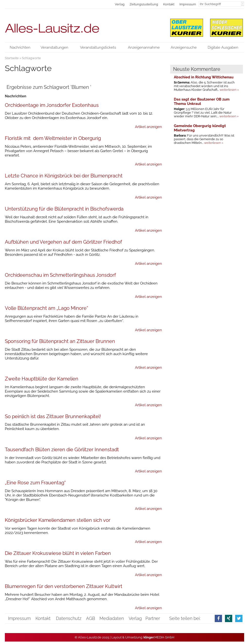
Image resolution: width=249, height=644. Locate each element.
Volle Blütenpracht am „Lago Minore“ (46, 308)
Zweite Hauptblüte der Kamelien (42, 379)
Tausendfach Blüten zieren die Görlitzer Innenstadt (62, 450)
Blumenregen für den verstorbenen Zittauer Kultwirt (64, 586)
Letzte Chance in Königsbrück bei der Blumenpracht (64, 176)
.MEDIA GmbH (159, 637)
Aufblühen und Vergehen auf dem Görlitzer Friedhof (63, 242)
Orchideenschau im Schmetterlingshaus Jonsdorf (60, 275)
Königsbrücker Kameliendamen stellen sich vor (58, 520)
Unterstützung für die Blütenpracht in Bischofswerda (64, 209)
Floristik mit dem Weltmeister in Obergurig (53, 138)
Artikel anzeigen (148, 127)
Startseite (12, 58)
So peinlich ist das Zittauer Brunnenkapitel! (53, 416)
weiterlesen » (229, 90)
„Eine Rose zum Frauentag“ (35, 483)
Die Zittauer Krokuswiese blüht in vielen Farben (58, 553)
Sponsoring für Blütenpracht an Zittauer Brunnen (60, 341)
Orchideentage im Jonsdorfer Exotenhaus (52, 105)
